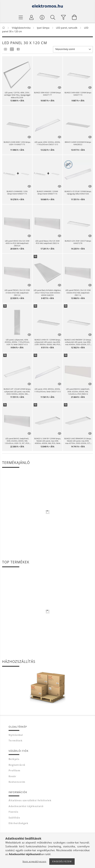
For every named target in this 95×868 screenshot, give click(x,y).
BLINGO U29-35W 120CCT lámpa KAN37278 (78, 242)
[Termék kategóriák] (21, 17)
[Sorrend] (73, 49)
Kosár (12, 776)
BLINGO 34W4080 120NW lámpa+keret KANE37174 (47, 192)
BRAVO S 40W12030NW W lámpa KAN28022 (78, 143)
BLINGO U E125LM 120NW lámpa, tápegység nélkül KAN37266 (78, 192)
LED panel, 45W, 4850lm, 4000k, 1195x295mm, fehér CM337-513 (47, 390)
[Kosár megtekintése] (74, 17)
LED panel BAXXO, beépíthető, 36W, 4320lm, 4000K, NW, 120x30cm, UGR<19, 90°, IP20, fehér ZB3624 (17, 441)
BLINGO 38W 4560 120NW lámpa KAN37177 (47, 94)
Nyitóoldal (16, 735)
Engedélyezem (62, 861)
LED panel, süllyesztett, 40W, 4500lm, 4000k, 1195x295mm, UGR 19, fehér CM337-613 (17, 342)
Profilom (14, 770)
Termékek (16, 740)
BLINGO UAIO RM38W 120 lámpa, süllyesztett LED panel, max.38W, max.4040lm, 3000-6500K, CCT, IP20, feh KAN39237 (78, 342)
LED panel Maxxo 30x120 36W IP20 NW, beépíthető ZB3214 (47, 242)
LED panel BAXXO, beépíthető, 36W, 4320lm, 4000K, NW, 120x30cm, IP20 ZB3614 (78, 391)
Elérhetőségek (18, 823)
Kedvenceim (17, 782)
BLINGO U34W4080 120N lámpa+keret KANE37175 (17, 192)
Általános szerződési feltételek (30, 800)
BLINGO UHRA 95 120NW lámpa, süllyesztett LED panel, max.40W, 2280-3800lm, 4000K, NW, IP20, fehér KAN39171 (47, 342)
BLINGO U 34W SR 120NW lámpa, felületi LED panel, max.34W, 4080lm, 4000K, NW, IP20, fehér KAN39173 (47, 441)
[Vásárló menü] (42, 17)
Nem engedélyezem (34, 861)
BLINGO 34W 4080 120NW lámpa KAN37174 (78, 94)
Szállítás (14, 818)
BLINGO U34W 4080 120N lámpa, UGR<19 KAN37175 (17, 143)
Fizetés (13, 812)
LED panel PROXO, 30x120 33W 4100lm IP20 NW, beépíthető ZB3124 (17, 292)
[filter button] (64, 17)
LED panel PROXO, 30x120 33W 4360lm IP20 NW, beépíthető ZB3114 (78, 292)
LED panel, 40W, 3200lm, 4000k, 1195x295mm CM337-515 (47, 143)
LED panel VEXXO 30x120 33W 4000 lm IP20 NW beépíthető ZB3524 (17, 243)
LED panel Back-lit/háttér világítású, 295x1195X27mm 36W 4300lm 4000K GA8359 (47, 292)
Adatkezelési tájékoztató (26, 806)
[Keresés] (53, 17)
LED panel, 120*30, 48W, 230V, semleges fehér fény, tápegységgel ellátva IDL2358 (17, 95)
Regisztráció (17, 765)
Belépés (14, 759)
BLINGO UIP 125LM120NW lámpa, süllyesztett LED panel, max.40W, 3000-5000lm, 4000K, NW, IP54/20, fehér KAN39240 (17, 391)
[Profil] (32, 17)
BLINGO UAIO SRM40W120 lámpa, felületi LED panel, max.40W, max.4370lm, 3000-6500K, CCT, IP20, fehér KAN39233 (78, 441)
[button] (17, 75)
